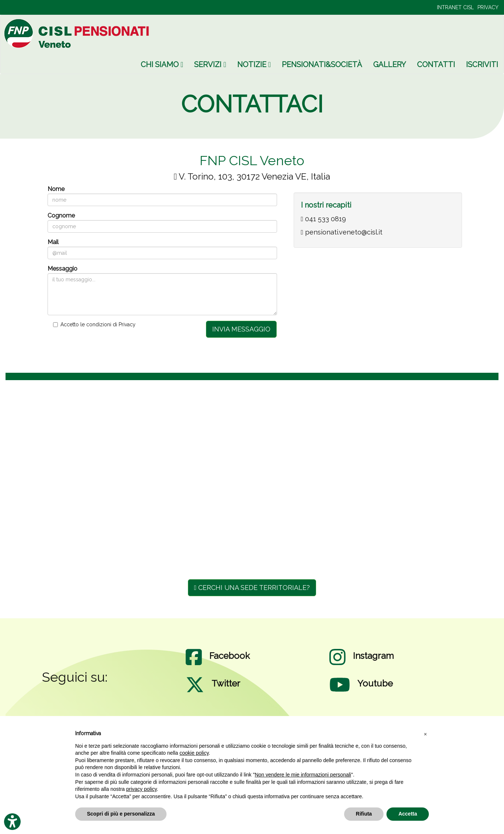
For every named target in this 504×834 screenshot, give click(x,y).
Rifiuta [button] (364, 814)
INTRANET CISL (455, 7)
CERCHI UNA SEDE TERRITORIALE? (252, 588)
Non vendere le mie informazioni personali (303, 775)
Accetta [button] (408, 814)
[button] (425, 734)
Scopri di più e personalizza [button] (121, 814)
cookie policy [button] (194, 753)
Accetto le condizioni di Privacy (98, 324)
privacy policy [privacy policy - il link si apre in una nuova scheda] (142, 789)
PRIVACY (488, 7)
